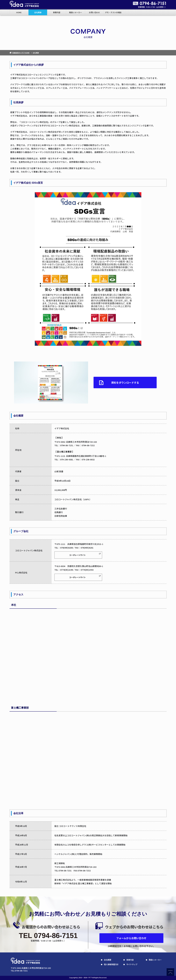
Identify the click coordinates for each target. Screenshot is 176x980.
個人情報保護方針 (111, 964)
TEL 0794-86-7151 (48, 936)
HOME (19, 12)
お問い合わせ (94, 12)
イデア (90, 977)
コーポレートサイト (77, 555)
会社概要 (38, 12)
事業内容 (57, 12)
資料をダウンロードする (125, 383)
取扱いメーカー (76, 12)
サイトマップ (132, 964)
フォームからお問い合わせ (131, 938)
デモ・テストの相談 (113, 12)
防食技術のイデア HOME (19, 53)
